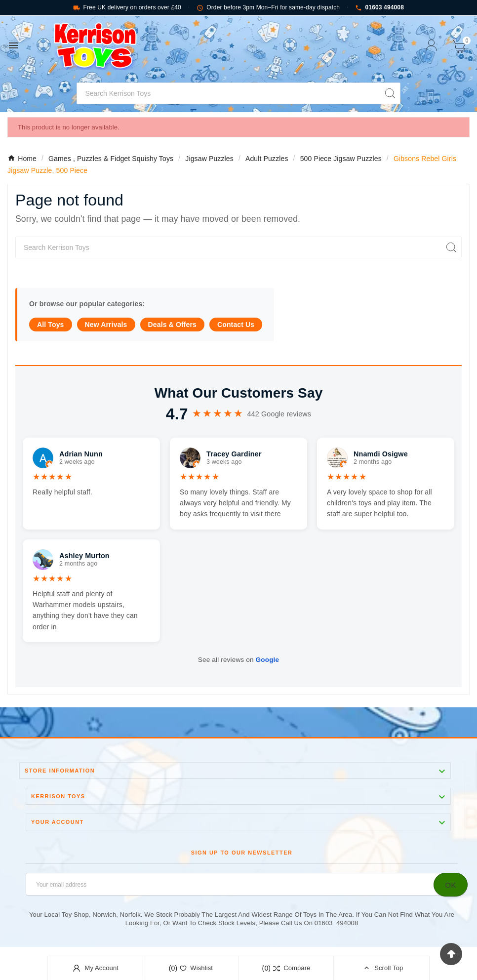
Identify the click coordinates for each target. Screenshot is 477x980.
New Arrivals (106, 325)
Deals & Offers (172, 325)
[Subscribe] (451, 885)
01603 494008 (379, 8)
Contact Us (236, 325)
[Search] (228, 93)
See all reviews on (238, 660)
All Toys (51, 325)
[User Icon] (431, 45)
